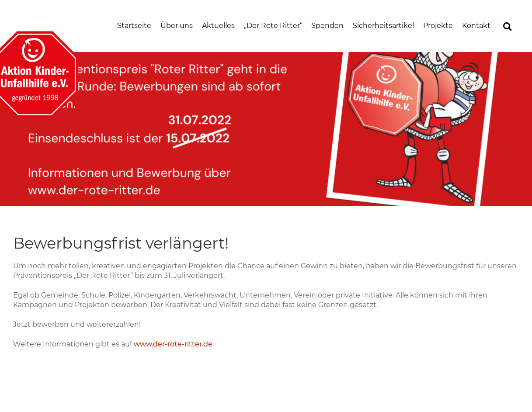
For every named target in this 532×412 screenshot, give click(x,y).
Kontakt (476, 26)
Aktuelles (218, 26)
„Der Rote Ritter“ (273, 26)
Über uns (177, 26)
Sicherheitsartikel (383, 26)
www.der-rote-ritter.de (173, 344)
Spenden (327, 26)
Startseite (134, 26)
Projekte (438, 26)
